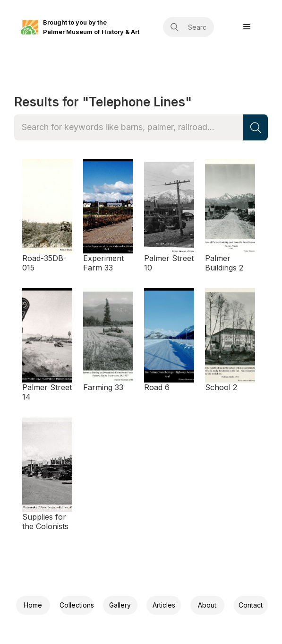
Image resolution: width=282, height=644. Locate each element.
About (207, 605)
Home (33, 605)
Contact (251, 605)
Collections (77, 605)
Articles (164, 605)
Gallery (120, 605)
